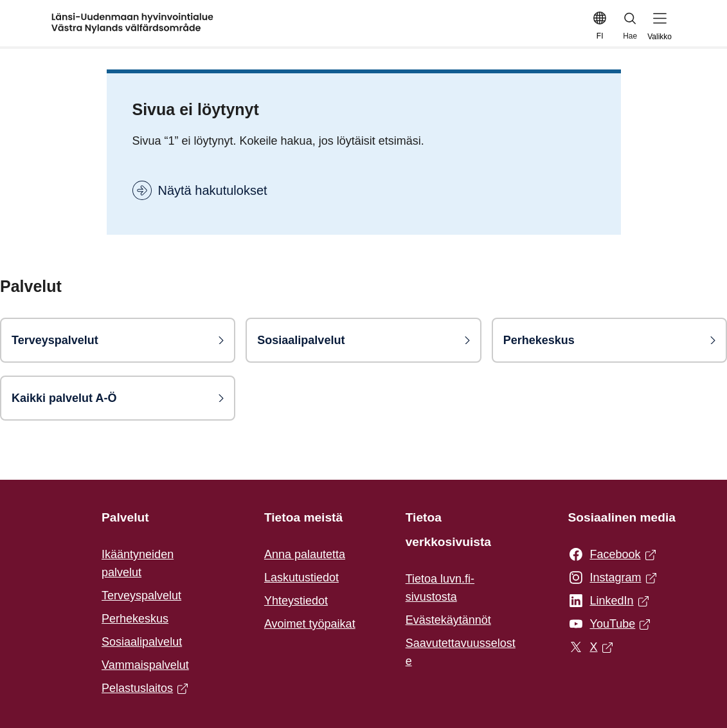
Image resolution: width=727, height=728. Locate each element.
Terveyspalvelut (141, 596)
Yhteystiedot (296, 601)
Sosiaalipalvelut (142, 642)
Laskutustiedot (301, 578)
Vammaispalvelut (145, 665)
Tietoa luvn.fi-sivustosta (440, 588)
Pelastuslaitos (145, 689)
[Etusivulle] (132, 23)
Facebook (612, 555)
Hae (631, 25)
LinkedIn (608, 601)
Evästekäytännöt (448, 620)
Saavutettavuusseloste (461, 652)
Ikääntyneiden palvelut (138, 563)
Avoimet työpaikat (310, 624)
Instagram (612, 578)
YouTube (609, 624)
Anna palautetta (305, 554)
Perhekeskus (135, 619)
